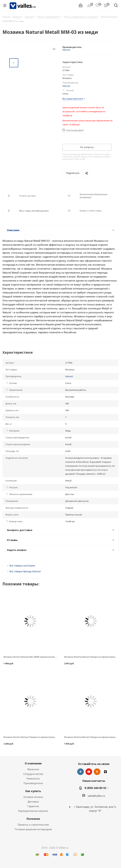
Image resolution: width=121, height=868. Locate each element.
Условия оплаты (33, 797)
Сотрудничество (33, 774)
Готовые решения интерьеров (33, 829)
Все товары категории (22, 566)
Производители (33, 783)
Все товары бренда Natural (25, 571)
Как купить (33, 791)
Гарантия (33, 806)
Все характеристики (73, 99)
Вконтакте (81, 772)
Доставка (33, 802)
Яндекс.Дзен (105, 772)
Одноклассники (97, 772)
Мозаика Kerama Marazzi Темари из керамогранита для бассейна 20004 (40, 737)
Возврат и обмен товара (91, 211)
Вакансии (33, 769)
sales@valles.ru (96, 796)
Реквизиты (33, 778)
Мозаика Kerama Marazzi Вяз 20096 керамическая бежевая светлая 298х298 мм (44, 657)
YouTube (89, 772)
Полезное (33, 819)
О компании (33, 763)
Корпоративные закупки (33, 811)
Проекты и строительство (33, 825)
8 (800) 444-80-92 (95, 788)
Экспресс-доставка (27, 196)
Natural (66, 50)
